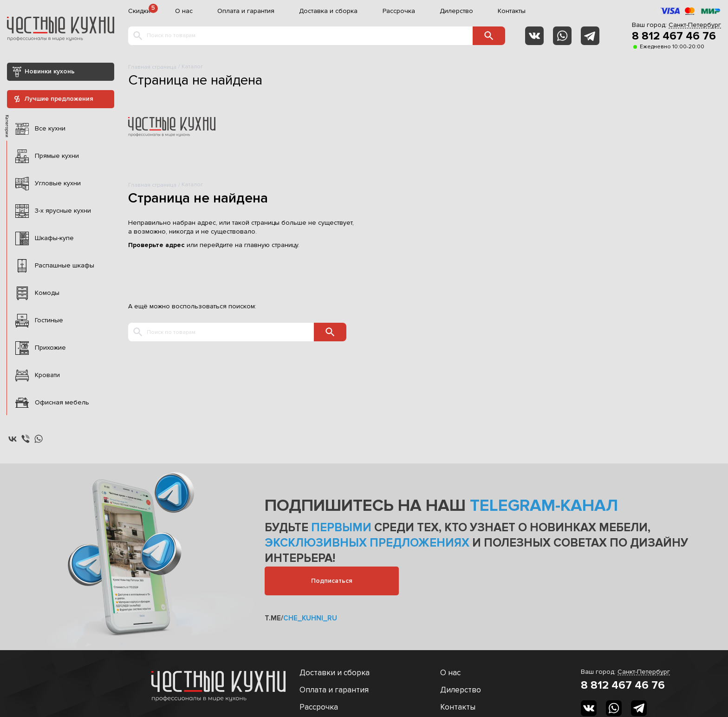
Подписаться (332, 581)
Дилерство (456, 11)
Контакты (512, 11)
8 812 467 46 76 (674, 36)
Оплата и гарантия (246, 11)
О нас (184, 11)
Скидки (139, 11)
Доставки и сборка (335, 673)
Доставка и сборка (328, 11)
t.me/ (301, 618)
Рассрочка (399, 11)
